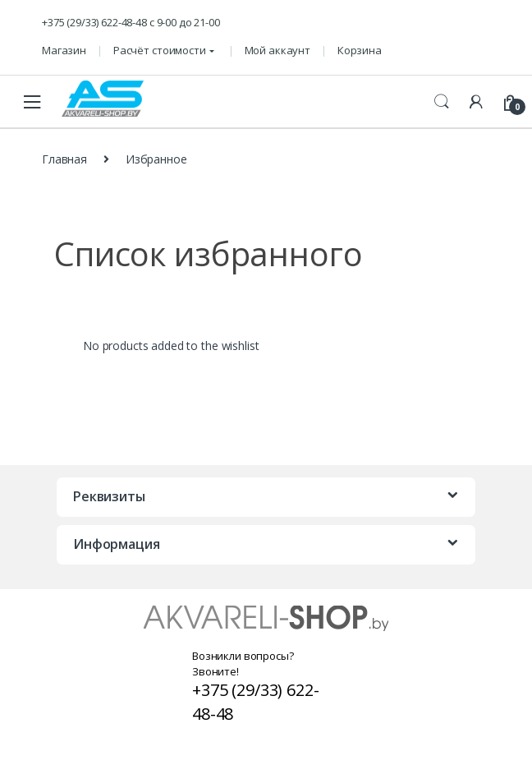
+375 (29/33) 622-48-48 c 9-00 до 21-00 (131, 22)
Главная (64, 159)
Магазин (64, 50)
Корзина (360, 50)
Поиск (442, 102)
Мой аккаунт (277, 50)
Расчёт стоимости (160, 50)
